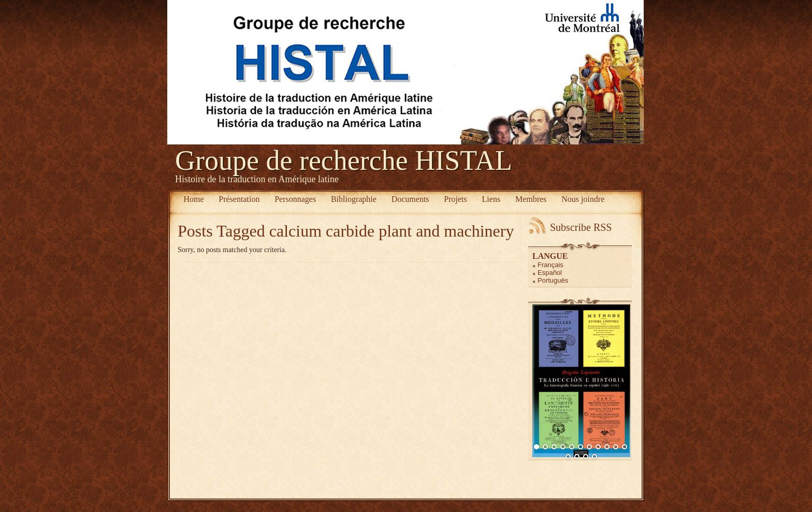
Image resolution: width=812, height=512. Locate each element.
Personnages (295, 199)
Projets (455, 199)
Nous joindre (583, 199)
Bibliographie (354, 199)
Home (193, 199)
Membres (531, 199)
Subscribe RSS (581, 227)
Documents (410, 199)
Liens (491, 199)
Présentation (239, 199)
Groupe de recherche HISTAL (344, 160)
